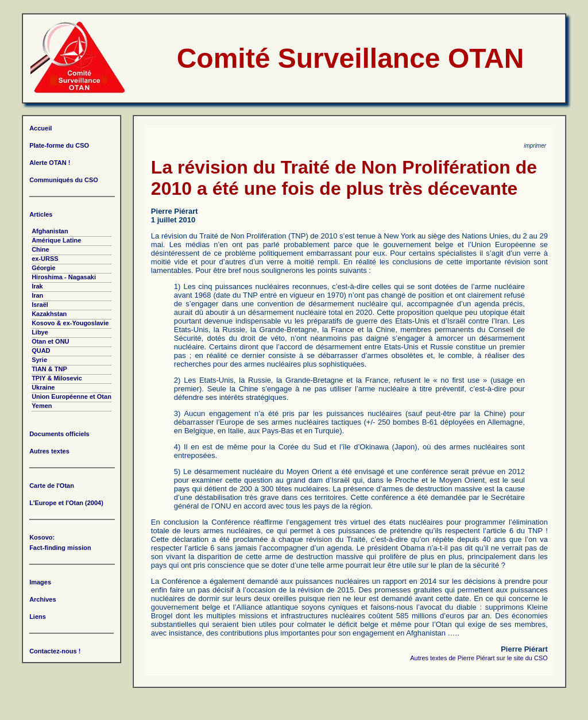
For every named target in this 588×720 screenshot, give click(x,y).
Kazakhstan (49, 314)
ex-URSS (45, 259)
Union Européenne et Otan (71, 396)
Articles (41, 214)
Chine (40, 249)
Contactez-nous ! (55, 651)
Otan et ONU (50, 341)
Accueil (40, 128)
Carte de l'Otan (52, 486)
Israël (40, 305)
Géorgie (44, 268)
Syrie (39, 360)
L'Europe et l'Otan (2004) (66, 503)
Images (40, 582)
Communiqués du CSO (64, 180)
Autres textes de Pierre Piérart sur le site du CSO (479, 658)
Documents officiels (59, 434)
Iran (37, 295)
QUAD (41, 351)
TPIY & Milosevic (57, 378)
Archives (42, 599)
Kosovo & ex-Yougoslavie (70, 323)
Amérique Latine (56, 240)
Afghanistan (50, 231)
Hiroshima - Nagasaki (64, 277)
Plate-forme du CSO (59, 145)
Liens (38, 617)
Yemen (42, 406)
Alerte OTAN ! (50, 163)
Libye (40, 332)
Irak (37, 286)
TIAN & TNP (49, 369)
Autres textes (49, 451)
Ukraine (43, 387)
